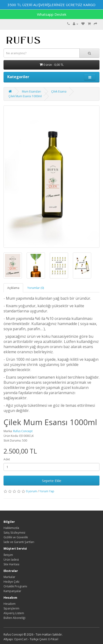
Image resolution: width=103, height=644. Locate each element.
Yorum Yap (47, 491)
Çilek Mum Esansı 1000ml (25, 96)
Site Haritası (11, 564)
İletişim (8, 555)
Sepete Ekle (52, 481)
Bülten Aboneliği (14, 618)
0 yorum (31, 491)
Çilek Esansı (59, 91)
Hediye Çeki (11, 582)
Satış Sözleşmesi (14, 533)
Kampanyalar (12, 591)
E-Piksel (53, 639)
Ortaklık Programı (15, 586)
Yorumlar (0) (36, 288)
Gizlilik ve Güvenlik (16, 537)
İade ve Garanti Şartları (19, 542)
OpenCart (21, 639)
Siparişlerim (11, 608)
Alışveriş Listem (14, 613)
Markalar (9, 577)
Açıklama (13, 288)
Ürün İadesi (11, 560)
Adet (7, 459)
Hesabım (10, 604)
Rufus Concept (23, 431)
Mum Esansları (31, 91)
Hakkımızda (11, 528)
